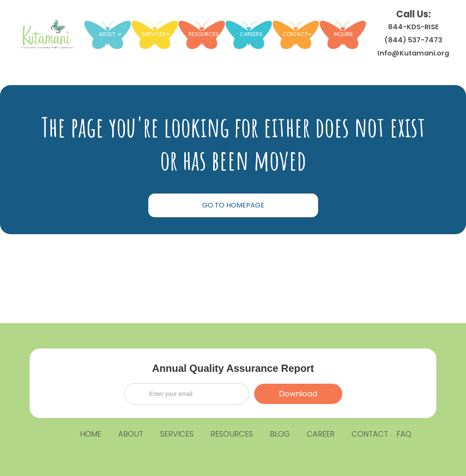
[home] (46, 34)
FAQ (404, 434)
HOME (91, 434)
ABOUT (131, 434)
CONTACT (370, 434)
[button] (111, 34)
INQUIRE (343, 34)
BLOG (280, 434)
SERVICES (177, 434)
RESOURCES (204, 34)
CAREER (321, 434)
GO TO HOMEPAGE (233, 205)
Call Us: (413, 33)
